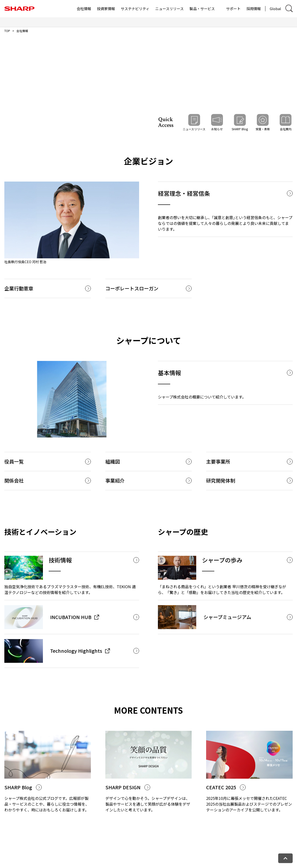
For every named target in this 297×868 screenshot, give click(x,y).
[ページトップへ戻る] (285, 858)
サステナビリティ (135, 9)
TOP (7, 31)
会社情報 (84, 9)
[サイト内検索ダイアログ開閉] (289, 9)
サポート (233, 9)
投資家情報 (106, 9)
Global (275, 9)
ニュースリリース (169, 9)
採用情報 (254, 9)
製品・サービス (202, 9)
